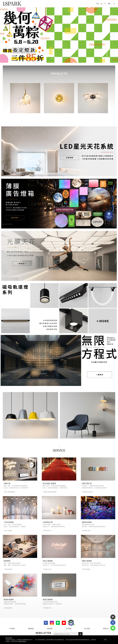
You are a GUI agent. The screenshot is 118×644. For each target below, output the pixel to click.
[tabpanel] (59, 35)
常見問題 (68, 629)
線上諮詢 (87, 629)
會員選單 (101, 4)
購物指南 (31, 629)
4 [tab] (57, 58)
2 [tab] (53, 58)
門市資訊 (12, 629)
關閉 (112, 640)
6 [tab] (61, 58)
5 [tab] (59, 58)
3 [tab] (55, 58)
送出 (80, 634)
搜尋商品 (105, 4)
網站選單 (114, 4)
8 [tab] (65, 58)
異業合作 (106, 629)
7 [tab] (63, 58)
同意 (106, 640)
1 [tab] (52, 58)
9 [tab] (66, 58)
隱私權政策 (23, 641)
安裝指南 (50, 629)
